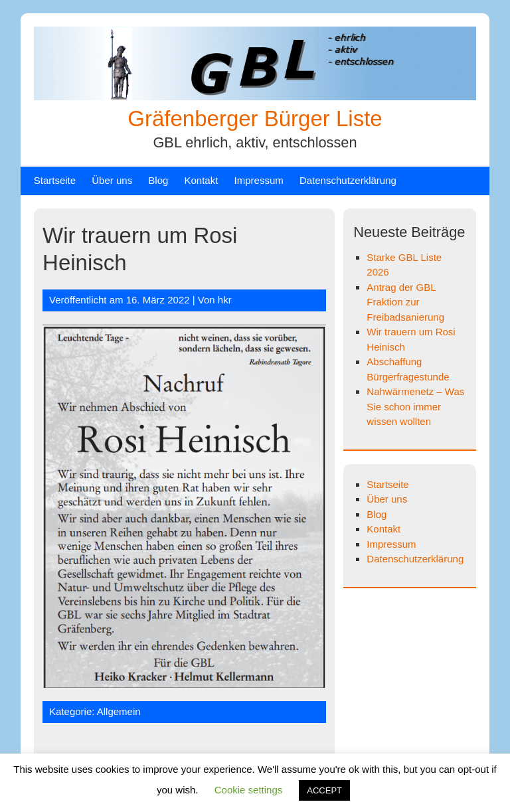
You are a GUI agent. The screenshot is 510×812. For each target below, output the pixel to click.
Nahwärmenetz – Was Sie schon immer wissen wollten (415, 406)
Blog (158, 180)
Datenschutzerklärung (348, 180)
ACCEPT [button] (324, 790)
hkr (225, 300)
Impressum (259, 180)
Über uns (112, 180)
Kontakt (202, 180)
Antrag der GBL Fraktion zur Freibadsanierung (405, 302)
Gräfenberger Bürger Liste (255, 119)
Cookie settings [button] (249, 790)
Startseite (55, 180)
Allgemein (119, 711)
